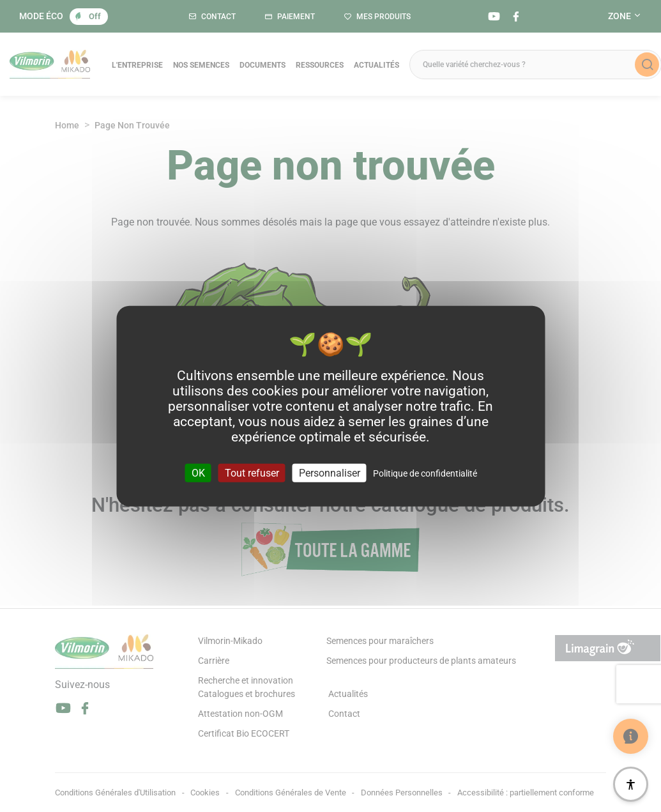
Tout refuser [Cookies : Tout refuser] (252, 473)
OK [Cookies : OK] (198, 473)
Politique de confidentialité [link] (425, 473)
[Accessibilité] (631, 784)
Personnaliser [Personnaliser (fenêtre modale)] (330, 473)
